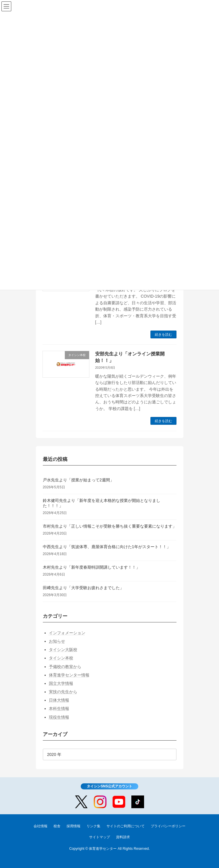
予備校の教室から (65, 667)
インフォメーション (67, 633)
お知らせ (57, 641)
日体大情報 (59, 700)
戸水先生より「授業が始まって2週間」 (78, 480)
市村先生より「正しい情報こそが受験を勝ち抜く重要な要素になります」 (109, 526)
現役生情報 (59, 717)
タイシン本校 (61, 658)
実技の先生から (63, 692)
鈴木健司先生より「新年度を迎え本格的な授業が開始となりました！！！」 (101, 503)
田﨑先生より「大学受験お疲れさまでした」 (83, 588)
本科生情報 (59, 709)
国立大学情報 (61, 683)
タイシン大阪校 (63, 650)
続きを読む (163, 335)
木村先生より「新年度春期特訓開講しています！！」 (91, 567)
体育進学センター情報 (69, 675)
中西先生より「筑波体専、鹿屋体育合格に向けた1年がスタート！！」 (106, 547)
